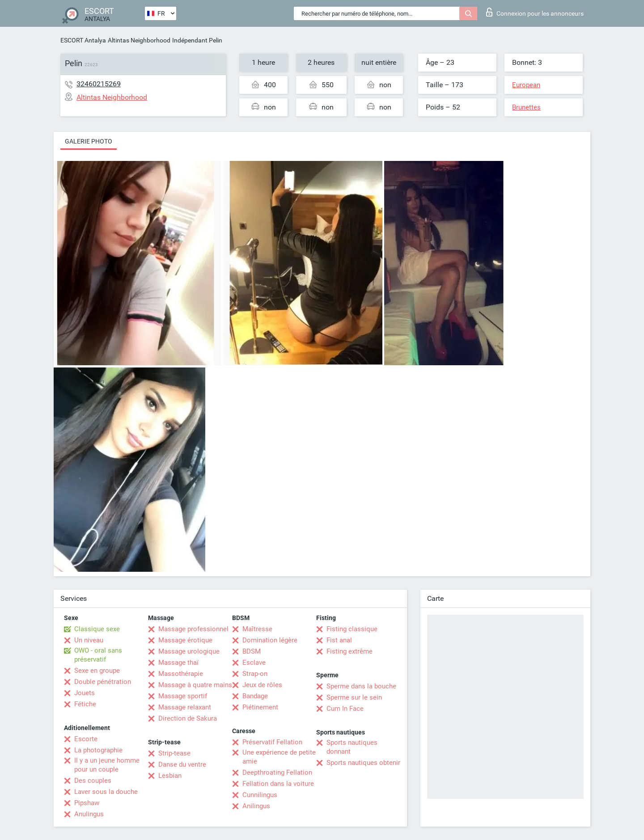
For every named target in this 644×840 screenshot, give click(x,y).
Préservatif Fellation (272, 742)
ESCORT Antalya (83, 40)
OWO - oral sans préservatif (98, 655)
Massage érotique (185, 640)
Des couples (93, 781)
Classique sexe (97, 629)
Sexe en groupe (97, 671)
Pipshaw (87, 803)
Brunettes (526, 107)
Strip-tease (174, 753)
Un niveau (89, 640)
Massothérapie (181, 674)
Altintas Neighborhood (139, 40)
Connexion (535, 12)
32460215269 (99, 84)
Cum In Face (345, 709)
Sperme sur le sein (354, 697)
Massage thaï (178, 663)
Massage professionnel (193, 629)
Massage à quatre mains (195, 685)
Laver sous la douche (106, 792)
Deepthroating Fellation (277, 772)
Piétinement (260, 707)
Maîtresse (257, 629)
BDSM (252, 651)
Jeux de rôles (262, 685)
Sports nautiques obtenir (363, 763)
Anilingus (256, 806)
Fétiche (85, 704)
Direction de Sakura (188, 718)
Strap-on (255, 674)
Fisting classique (352, 629)
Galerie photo (89, 141)
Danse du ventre (182, 764)
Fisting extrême (350, 651)
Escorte (86, 739)
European (526, 85)
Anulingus (89, 814)
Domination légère (270, 640)
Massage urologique (189, 651)
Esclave (254, 663)
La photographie (98, 750)
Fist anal (339, 640)
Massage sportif (183, 696)
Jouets (85, 693)
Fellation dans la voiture (278, 784)
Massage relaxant (185, 707)
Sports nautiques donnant (352, 747)
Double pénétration (103, 682)
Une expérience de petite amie (279, 757)
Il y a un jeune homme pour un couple (107, 765)
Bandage (255, 696)
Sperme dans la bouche (361, 686)
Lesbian (170, 776)
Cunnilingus (260, 795)
